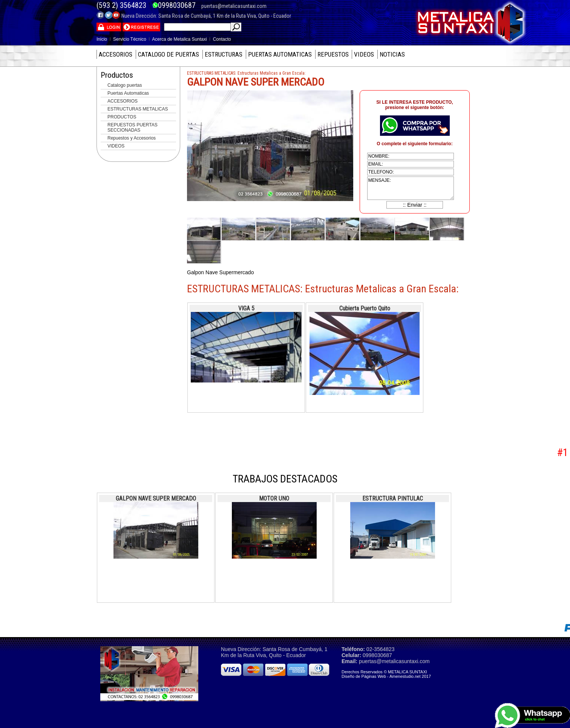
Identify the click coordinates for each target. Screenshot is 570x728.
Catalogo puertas (125, 85)
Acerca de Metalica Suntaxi (179, 39)
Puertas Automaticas (128, 93)
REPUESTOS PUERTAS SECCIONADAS (133, 127)
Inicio (102, 39)
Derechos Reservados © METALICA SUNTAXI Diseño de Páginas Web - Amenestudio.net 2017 (386, 674)
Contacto (222, 39)
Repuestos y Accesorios (132, 138)
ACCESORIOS (123, 101)
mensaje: (411, 188)
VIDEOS (116, 146)
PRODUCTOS (122, 117)
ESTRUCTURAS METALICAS (138, 109)
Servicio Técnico (130, 39)
